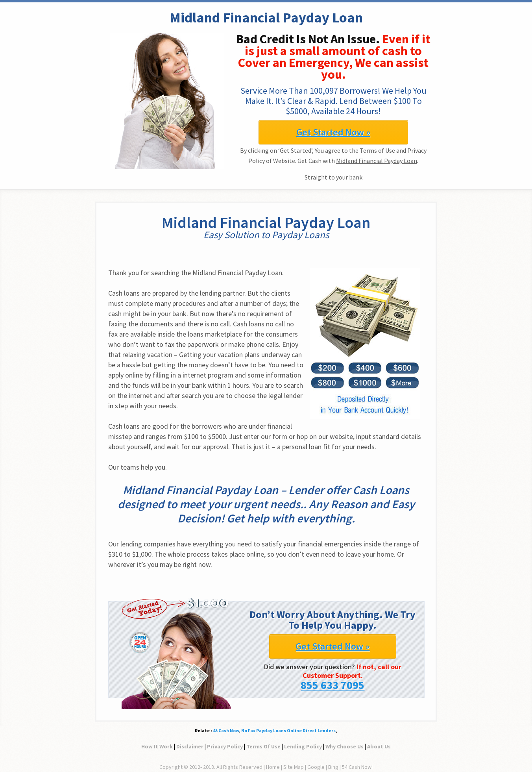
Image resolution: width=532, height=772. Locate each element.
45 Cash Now (226, 730)
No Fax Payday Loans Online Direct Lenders (288, 730)
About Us (379, 746)
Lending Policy (303, 746)
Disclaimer (190, 746)
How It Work (157, 746)
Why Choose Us (345, 746)
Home (273, 767)
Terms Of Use (263, 746)
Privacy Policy (225, 746)
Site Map (294, 767)
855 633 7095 (332, 685)
